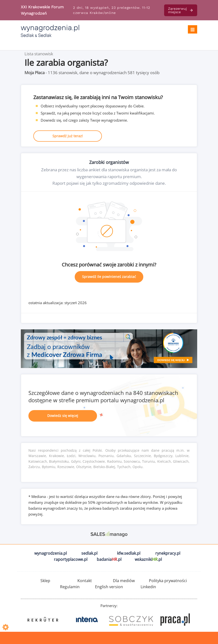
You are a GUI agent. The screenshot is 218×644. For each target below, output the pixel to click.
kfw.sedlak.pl (129, 553)
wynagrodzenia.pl (51, 553)
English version (109, 587)
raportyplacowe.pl (71, 559)
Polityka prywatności (168, 581)
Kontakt (85, 581)
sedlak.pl (89, 553)
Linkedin (148, 587)
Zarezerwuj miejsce (181, 10)
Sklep (45, 581)
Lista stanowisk (39, 54)
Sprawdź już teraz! (68, 136)
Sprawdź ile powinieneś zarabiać (109, 277)
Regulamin (70, 587)
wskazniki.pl (148, 559)
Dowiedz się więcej (63, 416)
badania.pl (109, 559)
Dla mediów (124, 581)
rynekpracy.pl (168, 553)
